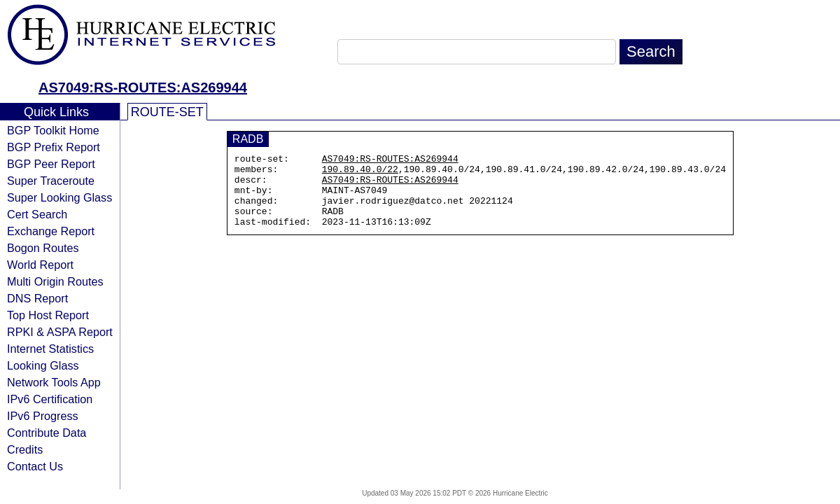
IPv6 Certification (50, 399)
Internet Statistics (50, 349)
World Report (40, 265)
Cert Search (37, 214)
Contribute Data (47, 433)
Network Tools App (54, 382)
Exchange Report (51, 231)
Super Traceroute (51, 181)
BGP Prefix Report (54, 147)
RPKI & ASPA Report (60, 332)
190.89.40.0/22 (360, 173)
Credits (25, 449)
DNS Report (37, 298)
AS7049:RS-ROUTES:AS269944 (143, 87)
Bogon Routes (43, 248)
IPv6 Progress (43, 416)
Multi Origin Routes (55, 281)
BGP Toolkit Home (53, 130)
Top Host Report (48, 315)
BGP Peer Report (51, 164)
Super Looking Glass (59, 197)
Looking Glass (43, 365)
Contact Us (35, 466)
